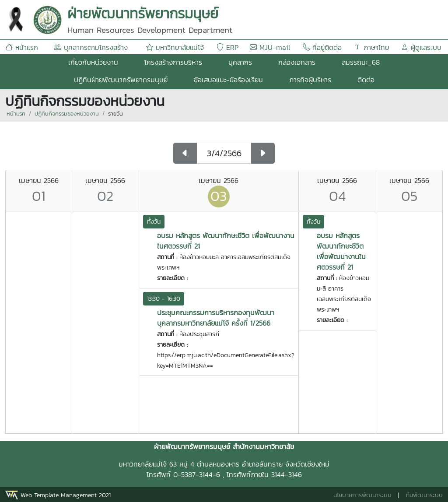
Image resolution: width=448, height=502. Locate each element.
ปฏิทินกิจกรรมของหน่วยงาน (67, 114)
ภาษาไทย (371, 47)
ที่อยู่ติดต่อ (322, 47)
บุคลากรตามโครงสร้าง (91, 47)
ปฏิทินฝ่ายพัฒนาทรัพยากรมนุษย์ (121, 80)
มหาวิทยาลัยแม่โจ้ (175, 47)
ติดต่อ (366, 80)
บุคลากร (240, 62)
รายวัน (115, 114)
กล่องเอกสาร (297, 62)
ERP (227, 47)
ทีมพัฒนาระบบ (424, 495)
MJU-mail (270, 47)
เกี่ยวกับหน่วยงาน (93, 62)
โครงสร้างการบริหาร (173, 62)
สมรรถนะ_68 (361, 62)
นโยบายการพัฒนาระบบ (362, 495)
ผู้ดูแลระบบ (421, 47)
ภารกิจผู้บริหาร (310, 80)
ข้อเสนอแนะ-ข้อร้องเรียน (228, 80)
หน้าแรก (22, 47)
